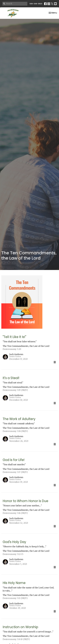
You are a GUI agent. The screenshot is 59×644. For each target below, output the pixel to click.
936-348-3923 (36, 4)
